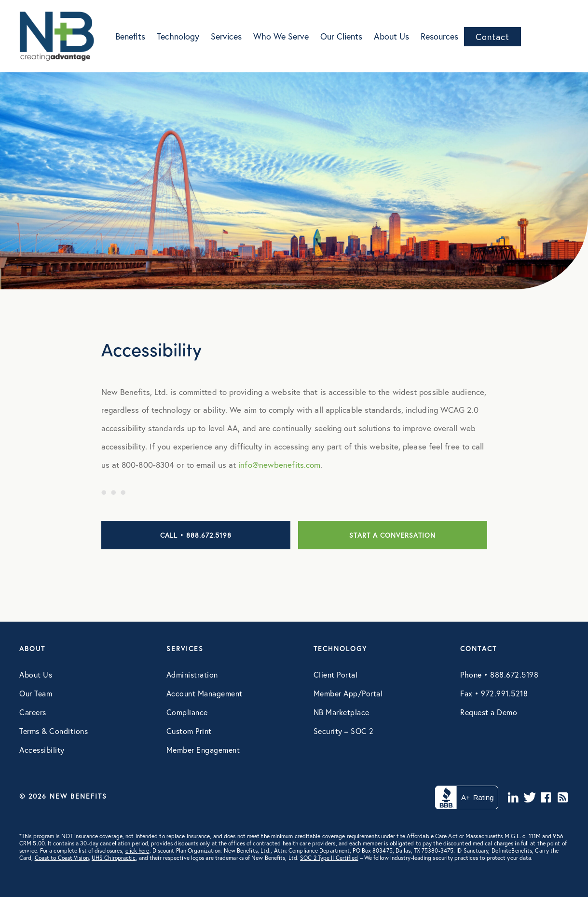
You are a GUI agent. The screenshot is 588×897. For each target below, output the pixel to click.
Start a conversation (392, 535)
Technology (178, 36)
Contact (492, 37)
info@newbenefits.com (279, 465)
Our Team (36, 693)
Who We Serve (281, 36)
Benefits (130, 36)
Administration (192, 674)
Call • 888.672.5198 (196, 535)
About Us (391, 36)
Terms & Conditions (54, 731)
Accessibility (42, 750)
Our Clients (341, 36)
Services (226, 36)
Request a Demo (489, 712)
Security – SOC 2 (344, 731)
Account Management (205, 693)
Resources (439, 36)
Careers (33, 712)
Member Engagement (203, 750)
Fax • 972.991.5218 (494, 693)
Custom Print (189, 731)
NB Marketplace (342, 712)
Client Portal (336, 674)
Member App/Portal (348, 693)
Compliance (187, 712)
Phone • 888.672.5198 (499, 674)
